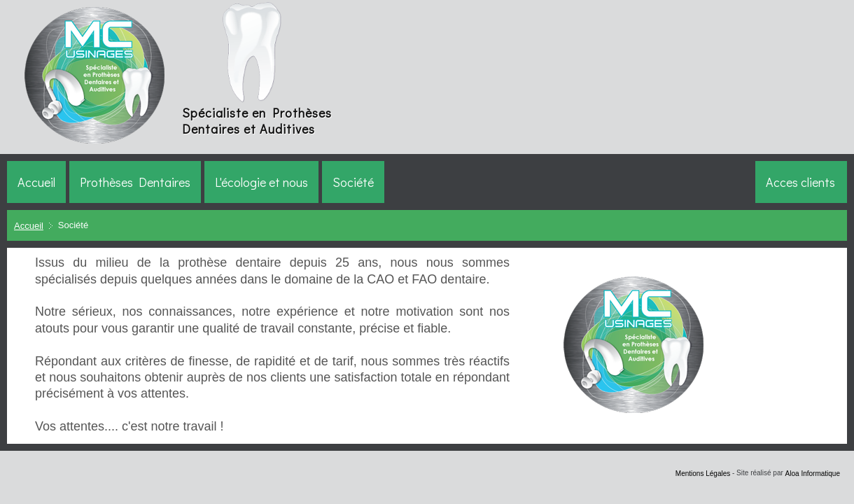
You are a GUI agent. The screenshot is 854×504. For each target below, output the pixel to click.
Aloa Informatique (813, 473)
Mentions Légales (703, 473)
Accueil (29, 226)
